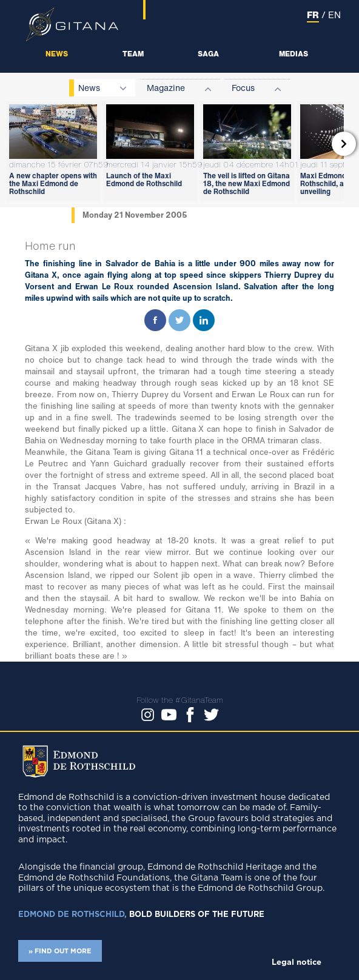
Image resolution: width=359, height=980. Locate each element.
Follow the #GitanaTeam (180, 700)
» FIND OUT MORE (60, 951)
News (57, 54)
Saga (208, 54)
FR (313, 15)
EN (334, 15)
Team (133, 54)
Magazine (166, 88)
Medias (294, 54)
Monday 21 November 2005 (135, 215)
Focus (243, 88)
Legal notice (297, 963)
